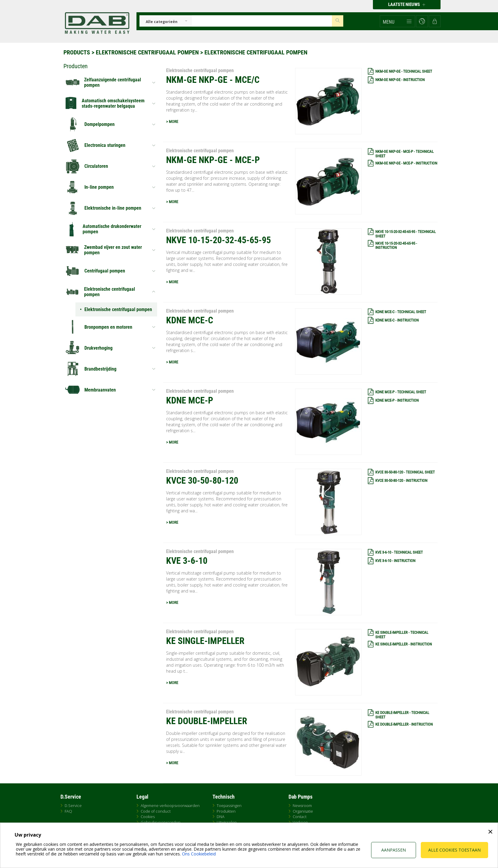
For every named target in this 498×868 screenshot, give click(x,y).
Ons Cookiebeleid (199, 854)
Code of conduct (156, 811)
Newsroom (302, 805)
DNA (221, 817)
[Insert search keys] (262, 21)
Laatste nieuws (407, 4)
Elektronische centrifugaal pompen (147, 52)
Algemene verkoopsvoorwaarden (170, 805)
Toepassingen (229, 805)
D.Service (73, 805)
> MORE (172, 122)
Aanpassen (394, 850)
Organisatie (303, 811)
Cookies (148, 817)
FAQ (68, 811)
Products (77, 52)
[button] (397, 21)
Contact (300, 817)
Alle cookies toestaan (454, 850)
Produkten (226, 811)
